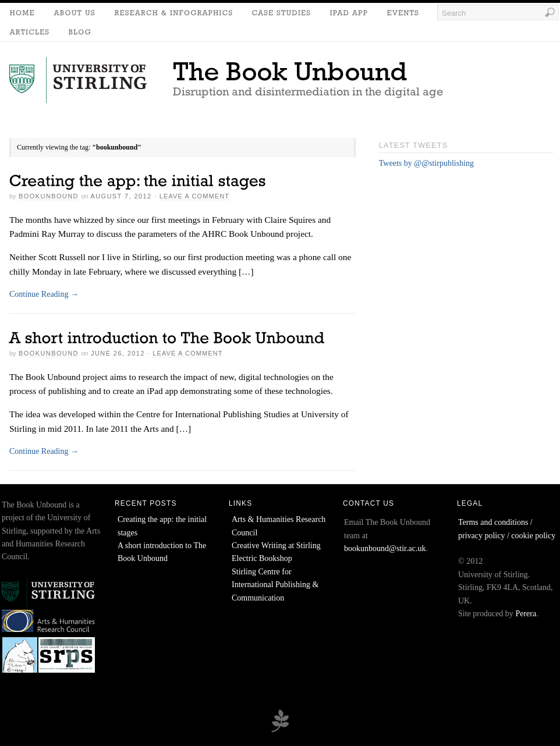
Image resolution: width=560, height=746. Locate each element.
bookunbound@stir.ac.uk (385, 548)
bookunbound (49, 196)
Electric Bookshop (262, 558)
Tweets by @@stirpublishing (426, 163)
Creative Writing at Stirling (276, 546)
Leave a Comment (194, 196)
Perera (526, 614)
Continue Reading (44, 294)
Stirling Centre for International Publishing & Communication (275, 585)
